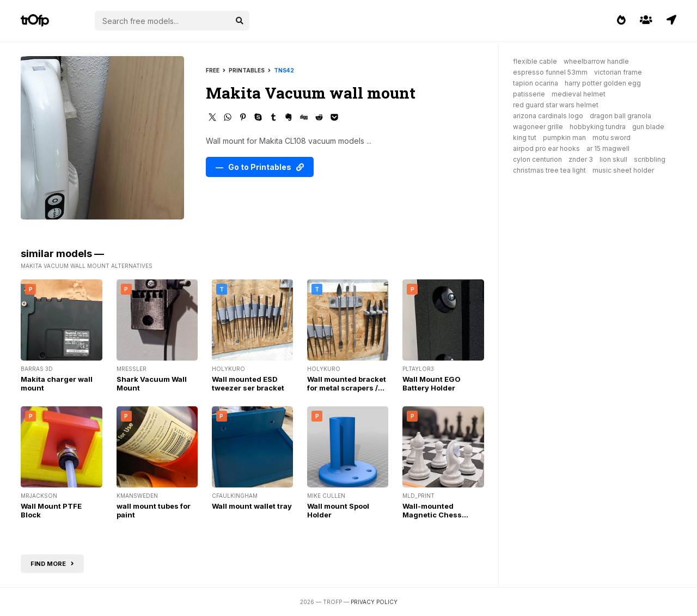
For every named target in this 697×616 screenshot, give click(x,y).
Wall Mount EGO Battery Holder (432, 383)
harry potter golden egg (603, 83)
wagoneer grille (538, 127)
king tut (525, 138)
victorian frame (618, 72)
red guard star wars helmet (556, 105)
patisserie (529, 94)
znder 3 (581, 159)
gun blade (648, 127)
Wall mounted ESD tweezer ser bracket (248, 383)
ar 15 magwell (608, 148)
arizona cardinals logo (548, 116)
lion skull (613, 159)
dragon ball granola (620, 116)
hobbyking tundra (598, 127)
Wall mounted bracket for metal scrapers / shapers (347, 388)
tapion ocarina (536, 83)
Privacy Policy (374, 602)
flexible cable (535, 61)
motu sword (612, 138)
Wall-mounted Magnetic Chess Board (432, 515)
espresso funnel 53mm (550, 72)
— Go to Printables (260, 167)
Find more (52, 564)
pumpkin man (564, 138)
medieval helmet (579, 94)
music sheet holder (623, 170)
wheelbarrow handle (596, 61)
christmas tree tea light (549, 170)
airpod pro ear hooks (546, 148)
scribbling (650, 159)
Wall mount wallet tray (252, 506)
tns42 (284, 70)
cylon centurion (537, 159)
